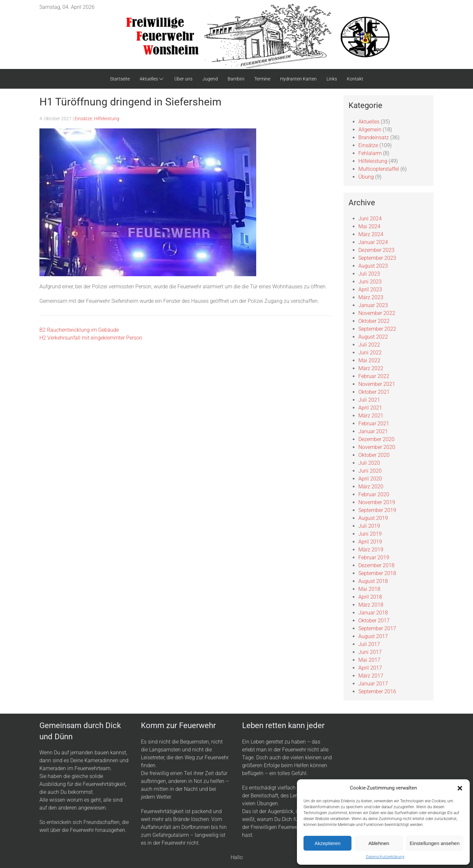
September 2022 (377, 329)
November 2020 (377, 447)
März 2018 (371, 605)
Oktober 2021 (374, 392)
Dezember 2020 (376, 439)
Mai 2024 (369, 226)
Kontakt (355, 79)
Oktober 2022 (374, 321)
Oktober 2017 (374, 621)
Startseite (120, 79)
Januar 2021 (373, 431)
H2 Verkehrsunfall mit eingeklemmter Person (91, 338)
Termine (262, 79)
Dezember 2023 (376, 250)
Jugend (210, 79)
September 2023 (377, 258)
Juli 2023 (369, 274)
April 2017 (370, 668)
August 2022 (373, 337)
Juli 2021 (369, 400)
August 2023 (373, 266)
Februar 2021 (374, 423)
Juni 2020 (370, 471)
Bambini (236, 79)
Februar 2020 (374, 494)
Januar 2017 (373, 684)
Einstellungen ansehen (435, 843)
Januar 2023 (373, 305)
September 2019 (377, 510)
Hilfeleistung (107, 119)
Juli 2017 (369, 644)
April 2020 (370, 479)
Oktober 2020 (374, 455)
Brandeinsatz (374, 137)
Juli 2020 (369, 463)
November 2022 (377, 313)
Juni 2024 (370, 219)
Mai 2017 (369, 660)
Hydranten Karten (298, 79)
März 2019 (371, 550)
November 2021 (377, 384)
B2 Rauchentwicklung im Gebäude (79, 330)
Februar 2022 (374, 376)
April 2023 (370, 289)
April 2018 (370, 597)
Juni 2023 (370, 282)
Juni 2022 (370, 353)
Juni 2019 (370, 534)
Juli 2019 (369, 526)
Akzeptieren (327, 843)
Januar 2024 (373, 242)
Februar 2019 (374, 557)
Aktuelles (152, 79)
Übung (366, 177)
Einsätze (83, 119)
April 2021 (370, 408)
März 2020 (371, 487)
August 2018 (373, 581)
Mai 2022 (369, 360)
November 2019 (377, 502)
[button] (460, 788)
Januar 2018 (373, 613)
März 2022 (371, 368)
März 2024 (371, 234)
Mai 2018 (369, 589)
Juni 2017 (370, 652)
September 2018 (377, 573)
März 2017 (371, 676)
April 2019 (370, 542)
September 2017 (377, 628)
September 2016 (377, 691)
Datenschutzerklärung (385, 857)
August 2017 (373, 636)
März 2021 (371, 416)
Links (332, 79)
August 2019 (373, 518)
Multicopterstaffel (379, 169)
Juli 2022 (369, 345)
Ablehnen (379, 843)
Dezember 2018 (376, 565)
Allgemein (370, 130)
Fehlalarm (370, 153)
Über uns (183, 79)
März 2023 (371, 297)
